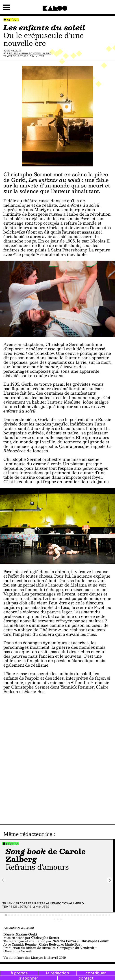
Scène (13, 20)
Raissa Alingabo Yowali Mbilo (30, 53)
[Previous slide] (3, 880)
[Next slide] (110, 880)
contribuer (96, 973)
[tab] (6, 915)
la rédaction (57, 973)
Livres (12, 844)
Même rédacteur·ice (28, 834)
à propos (19, 973)
